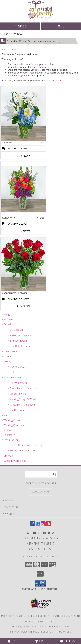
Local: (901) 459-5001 (41, 549)
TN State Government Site (54, 626)
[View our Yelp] (49, 525)
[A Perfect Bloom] (40, 18)
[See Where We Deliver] (41, 492)
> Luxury (6, 356)
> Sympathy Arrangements (21, 405)
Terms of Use (63, 632)
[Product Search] (41, 474)
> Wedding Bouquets (13, 425)
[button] (40, 583)
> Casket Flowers (17, 394)
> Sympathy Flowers (12, 377)
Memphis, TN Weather (24, 626)
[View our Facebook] (32, 525)
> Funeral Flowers (17, 383)
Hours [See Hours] (68, 641)
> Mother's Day (16, 367)
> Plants (6, 415)
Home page (43, 67)
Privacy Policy (19, 632)
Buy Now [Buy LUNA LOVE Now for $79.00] (23, 156)
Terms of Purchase (41, 632)
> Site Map (7, 456)
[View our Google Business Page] (38, 525)
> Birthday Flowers (18, 341)
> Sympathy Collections (14, 461)
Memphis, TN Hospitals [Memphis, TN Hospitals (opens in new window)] (50, 616)
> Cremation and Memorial (22, 388)
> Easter (12, 372)
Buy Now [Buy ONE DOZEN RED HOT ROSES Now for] (23, 306)
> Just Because (15, 330)
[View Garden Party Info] (23, 189)
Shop (20, 26)
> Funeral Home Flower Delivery (25, 445)
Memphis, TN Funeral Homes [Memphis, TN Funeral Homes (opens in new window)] (18, 616)
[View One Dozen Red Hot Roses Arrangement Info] (23, 264)
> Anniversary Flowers (19, 335)
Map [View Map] (40, 641)
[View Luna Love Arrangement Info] (23, 114)
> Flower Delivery (11, 440)
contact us (63, 81)
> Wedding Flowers (12, 420)
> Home (6, 315)
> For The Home (16, 410)
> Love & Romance (12, 352)
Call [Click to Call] (13, 641)
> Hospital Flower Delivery (21, 451)
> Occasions (8, 324)
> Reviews (7, 430)
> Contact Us (8, 435)
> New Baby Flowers (19, 346)
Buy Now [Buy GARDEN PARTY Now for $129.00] (23, 231)
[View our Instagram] (43, 525)
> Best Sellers (9, 320)
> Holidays (7, 361)
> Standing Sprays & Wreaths (23, 399)
